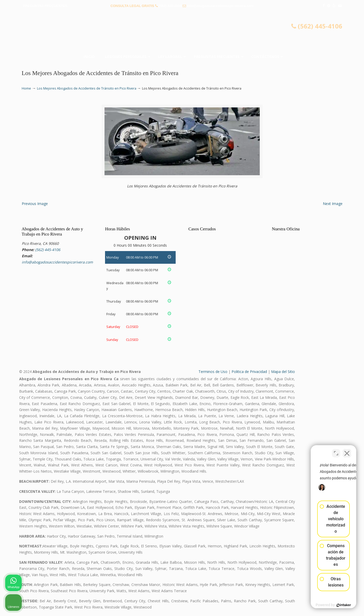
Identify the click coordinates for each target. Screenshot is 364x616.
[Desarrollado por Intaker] (320, 605)
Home (26, 88)
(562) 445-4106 (170, 6)
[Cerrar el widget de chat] (347, 451)
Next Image (333, 204)
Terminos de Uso (213, 372)
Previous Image (35, 204)
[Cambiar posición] (336, 451)
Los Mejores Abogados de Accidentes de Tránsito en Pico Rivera (87, 88)
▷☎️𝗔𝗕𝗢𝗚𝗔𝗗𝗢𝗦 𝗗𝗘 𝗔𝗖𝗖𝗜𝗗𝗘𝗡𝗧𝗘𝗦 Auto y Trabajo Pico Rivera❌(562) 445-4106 (182, 32)
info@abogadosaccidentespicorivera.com (220, 6)
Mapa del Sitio (283, 372)
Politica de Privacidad (249, 372)
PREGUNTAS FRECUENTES (45, 6)
